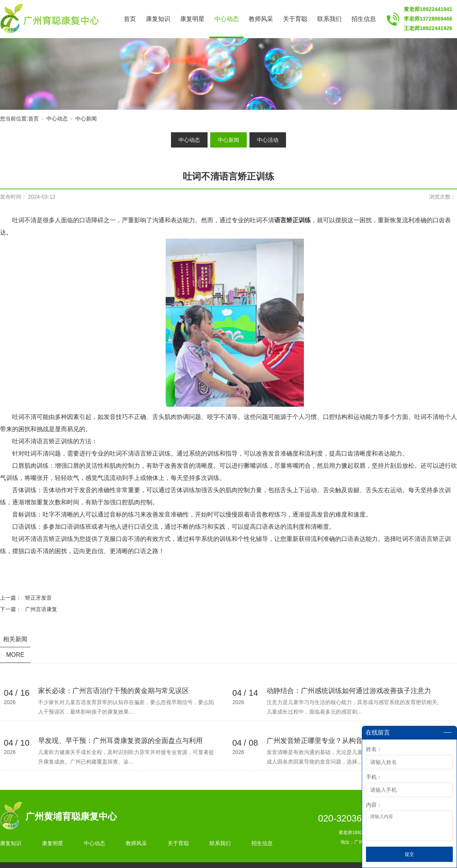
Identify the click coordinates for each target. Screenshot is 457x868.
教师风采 (261, 19)
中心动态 (227, 19)
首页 (130, 19)
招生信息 (364, 19)
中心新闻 (86, 119)
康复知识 (158, 19)
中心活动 (268, 140)
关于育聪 (295, 19)
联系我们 (329, 19)
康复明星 (192, 19)
